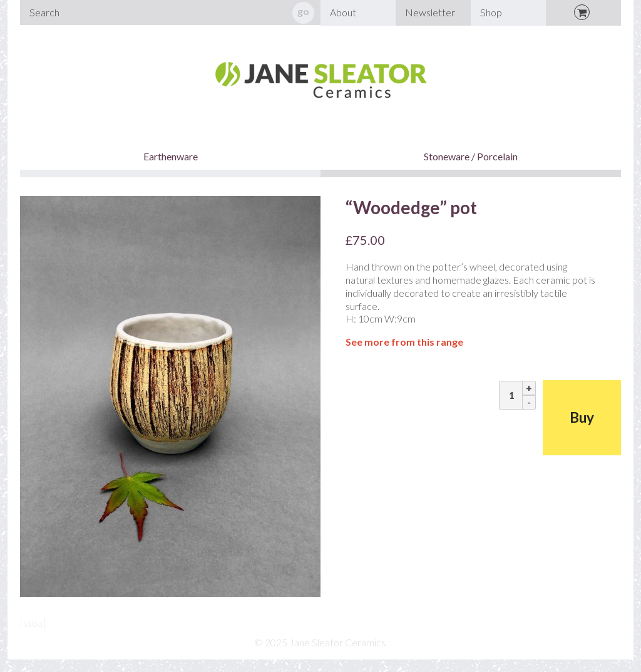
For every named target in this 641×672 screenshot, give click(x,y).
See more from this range (404, 342)
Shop (491, 12)
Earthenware (171, 156)
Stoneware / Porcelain (471, 156)
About (343, 12)
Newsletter (430, 12)
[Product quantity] (512, 395)
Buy (582, 417)
